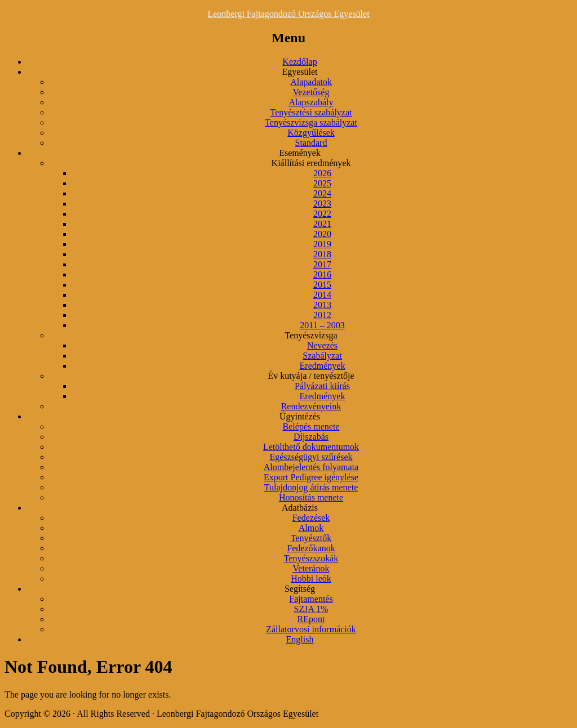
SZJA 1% (311, 609)
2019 (322, 244)
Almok (311, 528)
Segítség (300, 589)
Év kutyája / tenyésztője (311, 376)
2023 (322, 204)
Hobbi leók (311, 579)
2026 (322, 173)
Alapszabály (311, 102)
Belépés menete (311, 426)
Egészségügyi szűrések (311, 457)
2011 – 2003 (322, 325)
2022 (322, 214)
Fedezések (311, 518)
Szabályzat (322, 356)
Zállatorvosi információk (311, 629)
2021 (322, 224)
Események (300, 153)
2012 (322, 315)
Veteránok (311, 568)
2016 (322, 274)
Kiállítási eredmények (311, 163)
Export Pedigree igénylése (311, 477)
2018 (322, 254)
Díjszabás (311, 437)
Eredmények (323, 366)
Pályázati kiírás (322, 386)
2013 (322, 305)
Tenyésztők (311, 538)
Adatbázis (300, 508)
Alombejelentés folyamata (311, 467)
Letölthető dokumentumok (311, 447)
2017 (322, 264)
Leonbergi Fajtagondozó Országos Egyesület (288, 14)
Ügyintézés (300, 416)
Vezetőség (311, 92)
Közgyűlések (311, 133)
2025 (322, 183)
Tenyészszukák (311, 558)
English (300, 639)
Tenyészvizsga (311, 335)
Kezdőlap (299, 62)
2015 (322, 285)
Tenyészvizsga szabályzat (311, 122)
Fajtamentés (311, 599)
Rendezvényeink (311, 406)
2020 (322, 234)
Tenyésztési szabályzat (311, 112)
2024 (322, 193)
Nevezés (322, 345)
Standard (311, 143)
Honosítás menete (311, 497)
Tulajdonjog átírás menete (311, 487)
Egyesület (299, 72)
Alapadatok (311, 82)
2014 (322, 295)
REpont (311, 619)
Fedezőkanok (311, 548)
